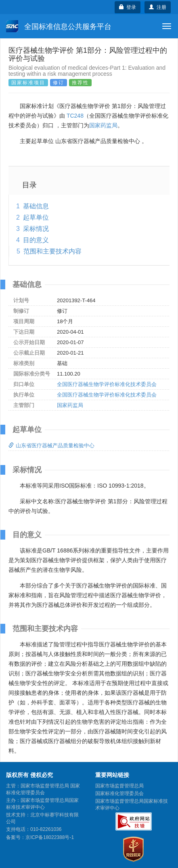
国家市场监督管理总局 (119, 786)
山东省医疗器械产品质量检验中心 (51, 445)
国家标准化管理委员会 (119, 793)
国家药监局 (103, 125)
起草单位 (36, 217)
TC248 (75, 116)
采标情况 (36, 229)
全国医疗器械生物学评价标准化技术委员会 (107, 384)
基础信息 (36, 206)
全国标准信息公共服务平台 (59, 26)
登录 (128, 7)
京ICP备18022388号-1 (50, 837)
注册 (158, 7)
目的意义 (36, 240)
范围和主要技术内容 (52, 251)
